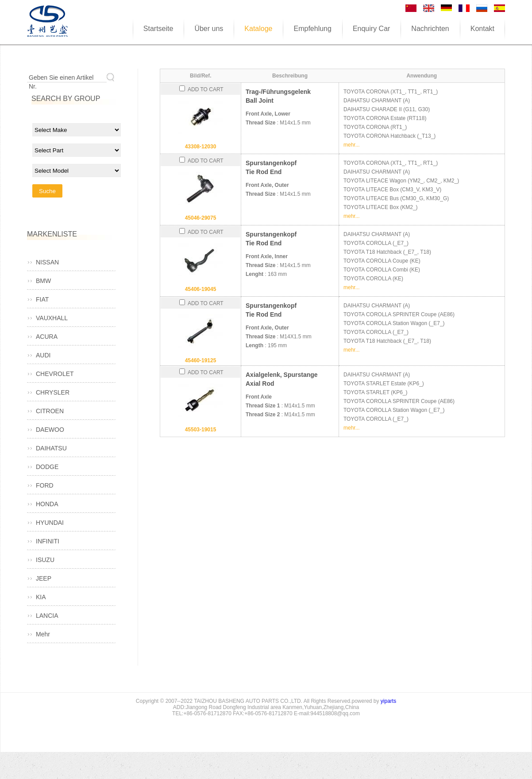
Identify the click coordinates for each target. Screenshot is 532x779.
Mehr (43, 634)
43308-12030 (201, 147)
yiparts (388, 701)
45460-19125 (201, 360)
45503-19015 (201, 430)
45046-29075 (201, 218)
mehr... (352, 145)
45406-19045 (201, 289)
